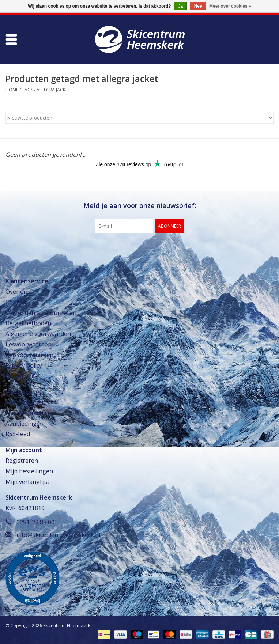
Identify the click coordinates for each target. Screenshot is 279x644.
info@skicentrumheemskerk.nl (58, 535)
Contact (16, 302)
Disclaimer (20, 376)
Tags (27, 90)
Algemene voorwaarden (38, 334)
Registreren (22, 461)
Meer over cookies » (230, 6)
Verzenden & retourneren (41, 313)
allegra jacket (53, 90)
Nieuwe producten (31, 413)
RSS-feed (18, 434)
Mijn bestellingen (29, 471)
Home (12, 90)
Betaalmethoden (28, 323)
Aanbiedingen (24, 424)
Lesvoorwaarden (29, 344)
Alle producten (25, 402)
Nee (198, 6)
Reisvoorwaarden (29, 355)
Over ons (18, 292)
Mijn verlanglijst (27, 482)
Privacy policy (24, 365)
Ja (180, 6)
